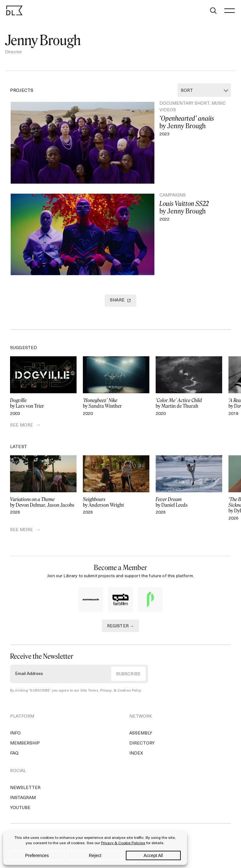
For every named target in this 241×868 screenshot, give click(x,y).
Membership (25, 743)
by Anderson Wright (116, 502)
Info (15, 733)
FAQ (14, 753)
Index (136, 753)
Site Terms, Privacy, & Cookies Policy (111, 691)
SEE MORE (21, 425)
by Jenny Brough (193, 122)
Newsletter (25, 788)
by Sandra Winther (116, 403)
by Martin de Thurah (189, 403)
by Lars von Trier (43, 403)
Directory (142, 743)
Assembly (141, 733)
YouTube (20, 808)
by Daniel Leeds (189, 502)
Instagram (23, 798)
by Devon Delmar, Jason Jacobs (43, 502)
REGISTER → (121, 626)
